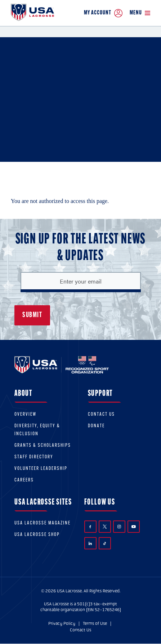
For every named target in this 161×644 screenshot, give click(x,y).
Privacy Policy (62, 623)
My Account (103, 13)
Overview (25, 414)
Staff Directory (34, 457)
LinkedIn (90, 543)
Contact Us (101, 414)
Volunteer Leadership (41, 469)
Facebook (90, 527)
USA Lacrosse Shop (37, 535)
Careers (24, 480)
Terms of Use (95, 623)
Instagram (119, 527)
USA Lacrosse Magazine (43, 523)
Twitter (105, 527)
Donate (96, 426)
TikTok (105, 543)
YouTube (134, 527)
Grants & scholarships (43, 446)
